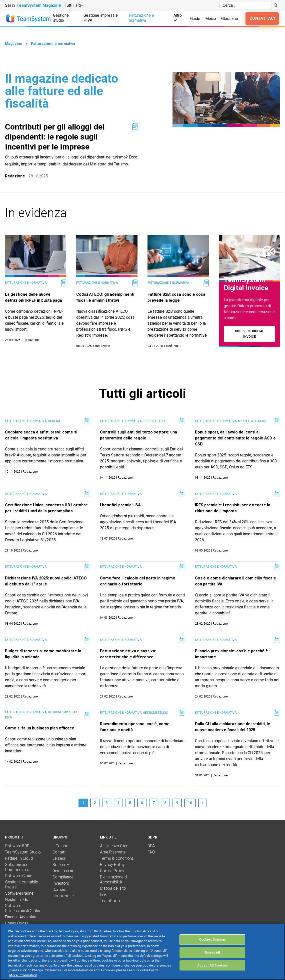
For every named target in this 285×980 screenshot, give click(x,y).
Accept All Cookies (212, 971)
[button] (74, 5)
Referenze (61, 865)
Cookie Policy (112, 871)
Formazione (63, 896)
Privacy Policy (112, 865)
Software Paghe (19, 893)
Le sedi (59, 858)
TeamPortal (110, 901)
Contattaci (262, 18)
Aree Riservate (113, 852)
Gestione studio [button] (61, 18)
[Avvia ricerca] (276, 5)
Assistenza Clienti (115, 846)
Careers (59, 890)
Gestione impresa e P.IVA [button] (101, 18)
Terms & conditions (117, 858)
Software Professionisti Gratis (22, 908)
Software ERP (17, 846)
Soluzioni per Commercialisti (18, 867)
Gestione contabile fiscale (21, 885)
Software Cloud (19, 876)
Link (103, 895)
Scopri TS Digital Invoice (249, 334)
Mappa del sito (113, 888)
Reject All (212, 958)
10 (190, 803)
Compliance (63, 877)
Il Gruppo (60, 846)
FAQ (151, 852)
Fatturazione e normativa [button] (141, 18)
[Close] (277, 957)
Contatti (59, 852)
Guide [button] (195, 19)
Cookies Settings (212, 945)
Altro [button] (178, 18)
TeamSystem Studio (23, 852)
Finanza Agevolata (21, 917)
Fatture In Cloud (19, 858)
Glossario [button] (230, 19)
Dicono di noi (64, 871)
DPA (151, 846)
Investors (61, 883)
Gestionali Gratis (19, 900)
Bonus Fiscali (16, 923)
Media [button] (211, 19)
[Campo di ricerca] (246, 5)
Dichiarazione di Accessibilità (114, 880)
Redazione (15, 176)
